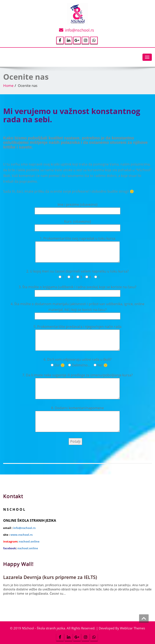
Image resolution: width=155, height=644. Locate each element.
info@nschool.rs (80, 30)
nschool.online (29, 541)
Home (8, 86)
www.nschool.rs (21, 535)
